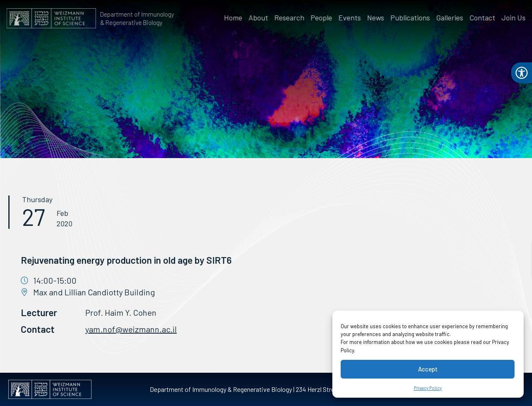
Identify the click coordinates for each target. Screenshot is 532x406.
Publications (411, 17)
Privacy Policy (428, 388)
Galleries (451, 17)
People (322, 17)
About (259, 17)
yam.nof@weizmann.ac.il (131, 329)
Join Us (515, 17)
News (377, 17)
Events (351, 17)
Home (234, 17)
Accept (428, 369)
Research (290, 17)
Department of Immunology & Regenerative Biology (136, 18)
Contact (483, 17)
